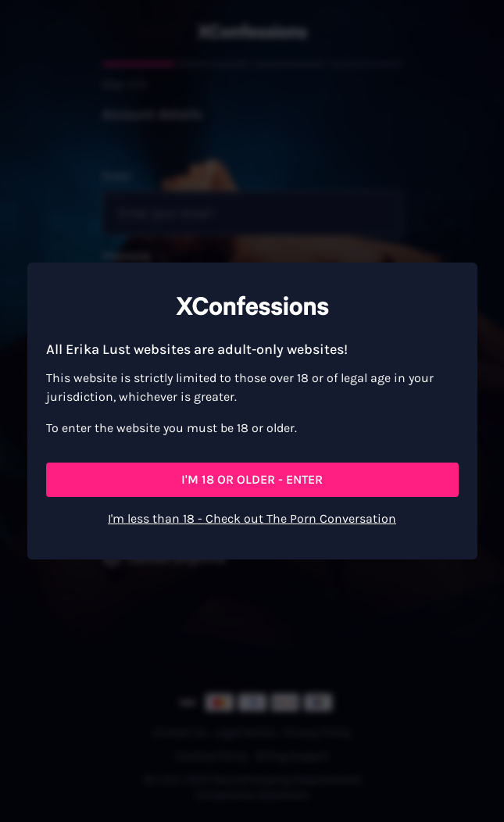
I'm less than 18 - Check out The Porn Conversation (252, 518)
